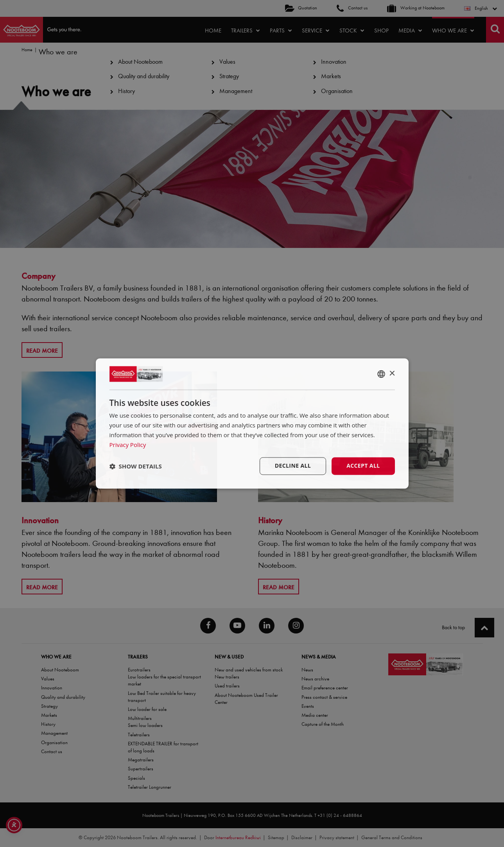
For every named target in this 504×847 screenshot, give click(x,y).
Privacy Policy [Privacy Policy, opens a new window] (128, 445)
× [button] (392, 374)
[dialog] (252, 423)
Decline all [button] (293, 466)
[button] (136, 466)
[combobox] (381, 374)
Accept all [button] (363, 466)
